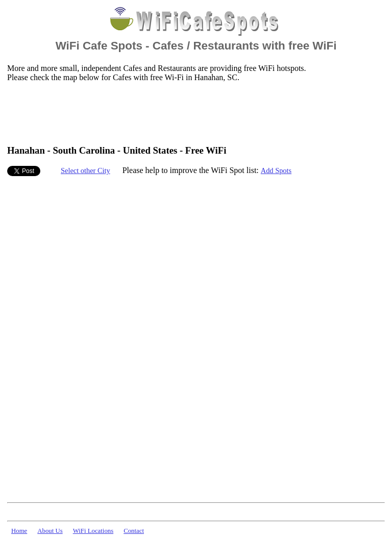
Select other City (85, 170)
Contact (134, 531)
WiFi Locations (93, 531)
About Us (50, 531)
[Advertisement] (193, 113)
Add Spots (276, 170)
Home (19, 531)
